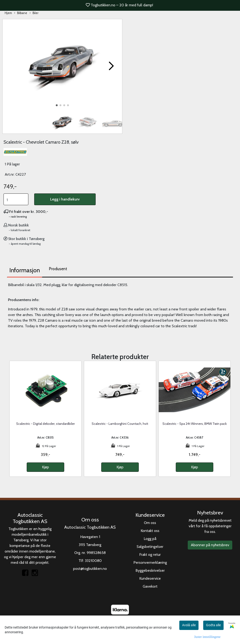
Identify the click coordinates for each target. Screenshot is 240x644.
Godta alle (213, 625)
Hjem (8, 13)
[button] (57, 105)
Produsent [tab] (58, 269)
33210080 (93, 561)
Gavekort (150, 586)
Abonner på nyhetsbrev (210, 545)
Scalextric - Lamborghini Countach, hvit (120, 424)
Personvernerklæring (150, 562)
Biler (34, 13)
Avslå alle (189, 625)
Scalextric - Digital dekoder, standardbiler (45, 424)
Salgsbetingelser (150, 547)
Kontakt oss (150, 531)
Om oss (150, 523)
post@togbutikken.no (90, 569)
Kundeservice (150, 578)
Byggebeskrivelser (150, 570)
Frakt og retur (150, 555)
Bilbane (21, 13)
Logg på (150, 539)
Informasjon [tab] (25, 270)
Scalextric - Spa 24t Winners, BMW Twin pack (195, 424)
